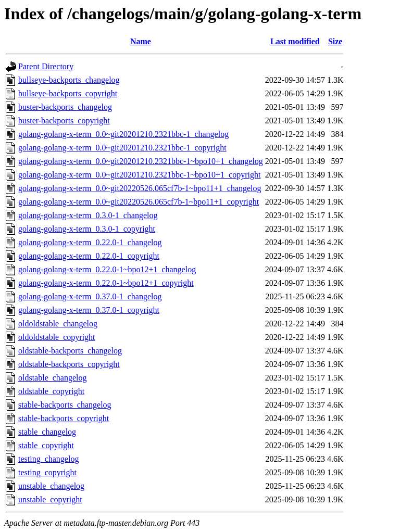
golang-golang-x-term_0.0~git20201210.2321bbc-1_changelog (123, 134)
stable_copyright (46, 445)
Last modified (295, 41)
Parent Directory (46, 66)
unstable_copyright (50, 499)
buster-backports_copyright (64, 121)
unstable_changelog (51, 486)
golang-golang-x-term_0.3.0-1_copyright (87, 229)
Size (335, 41)
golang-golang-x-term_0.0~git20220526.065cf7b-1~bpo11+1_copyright (139, 202)
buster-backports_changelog (65, 107)
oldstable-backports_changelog (70, 351)
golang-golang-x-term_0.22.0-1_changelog (90, 242)
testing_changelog (48, 459)
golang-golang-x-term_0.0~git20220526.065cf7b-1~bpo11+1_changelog (140, 188)
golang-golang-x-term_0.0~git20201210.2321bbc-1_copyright (122, 148)
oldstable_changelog (53, 378)
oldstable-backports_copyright (69, 364)
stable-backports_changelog (65, 405)
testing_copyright (47, 472)
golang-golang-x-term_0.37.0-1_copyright (89, 310)
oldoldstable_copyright (57, 337)
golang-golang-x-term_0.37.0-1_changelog (90, 296)
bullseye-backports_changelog (69, 80)
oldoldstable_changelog (58, 324)
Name (141, 41)
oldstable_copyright (51, 391)
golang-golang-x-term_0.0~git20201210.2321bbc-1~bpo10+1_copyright (139, 175)
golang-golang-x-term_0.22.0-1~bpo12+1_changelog (107, 269)
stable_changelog (47, 432)
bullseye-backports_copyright (68, 93)
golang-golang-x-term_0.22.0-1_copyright (89, 256)
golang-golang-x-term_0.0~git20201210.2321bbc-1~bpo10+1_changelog (141, 161)
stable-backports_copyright (64, 418)
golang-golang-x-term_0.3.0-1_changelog (88, 215)
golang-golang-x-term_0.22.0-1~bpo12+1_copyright (106, 283)
